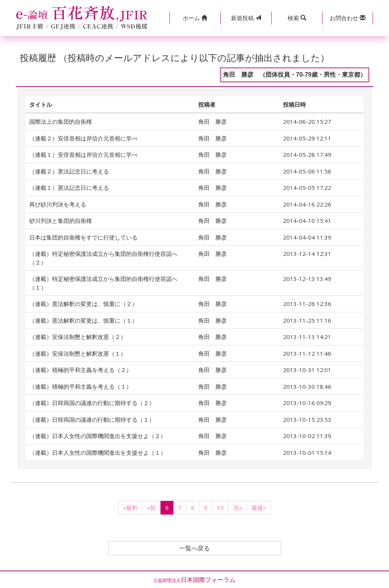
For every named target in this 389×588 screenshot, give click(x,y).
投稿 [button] (246, 18)
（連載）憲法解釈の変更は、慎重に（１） (83, 320)
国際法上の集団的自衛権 (61, 121)
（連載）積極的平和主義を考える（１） (81, 386)
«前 (151, 508)
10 (220, 508)
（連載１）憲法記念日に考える (69, 188)
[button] (195, 18)
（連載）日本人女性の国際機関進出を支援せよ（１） (98, 452)
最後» (259, 508)
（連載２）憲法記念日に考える (69, 171)
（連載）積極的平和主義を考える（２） (81, 370)
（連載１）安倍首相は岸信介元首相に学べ (83, 154)
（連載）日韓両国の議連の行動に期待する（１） (92, 419)
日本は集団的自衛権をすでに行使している (83, 237)
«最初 (130, 508)
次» (238, 508)
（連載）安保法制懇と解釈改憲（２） (78, 337)
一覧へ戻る (194, 548)
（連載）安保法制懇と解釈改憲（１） (78, 353)
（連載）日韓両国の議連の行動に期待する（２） (92, 403)
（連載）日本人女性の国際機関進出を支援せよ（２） (98, 436)
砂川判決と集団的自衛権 (61, 221)
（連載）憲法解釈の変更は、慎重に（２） (83, 304)
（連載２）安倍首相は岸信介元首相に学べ (83, 138)
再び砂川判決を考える (58, 204)
